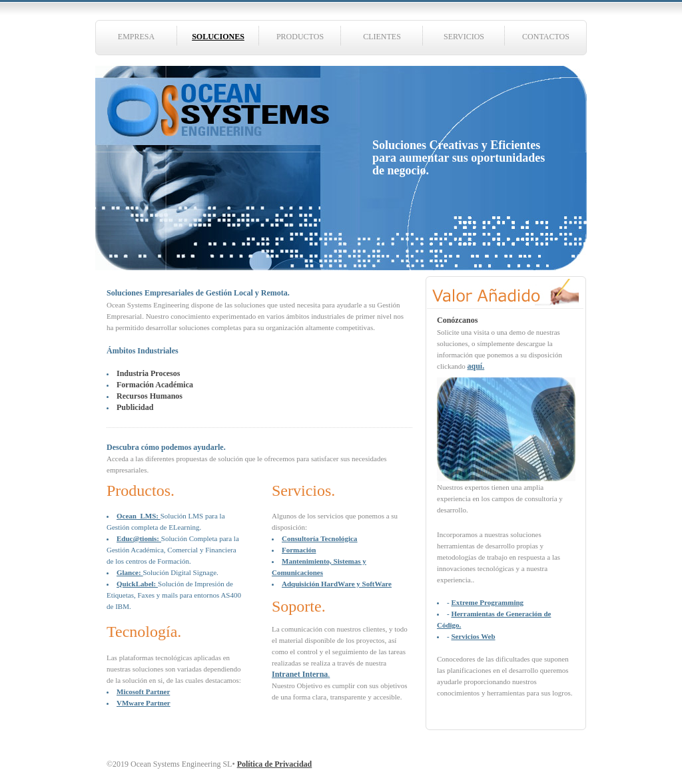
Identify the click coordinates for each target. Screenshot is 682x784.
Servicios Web (473, 636)
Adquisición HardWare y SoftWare (337, 584)
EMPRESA (136, 37)
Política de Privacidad (275, 764)
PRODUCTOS (300, 37)
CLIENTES (382, 37)
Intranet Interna (300, 674)
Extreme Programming (487, 602)
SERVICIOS (464, 37)
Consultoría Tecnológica (319, 538)
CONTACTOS (546, 37)
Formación (299, 550)
